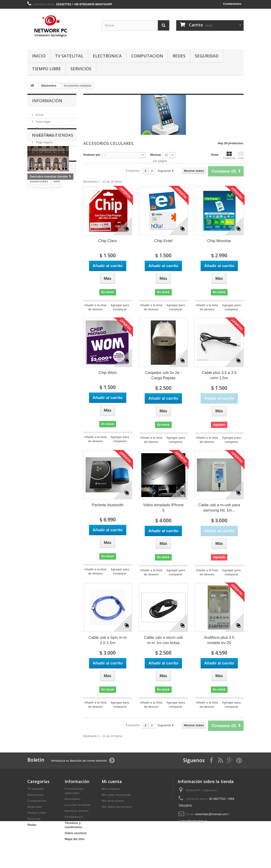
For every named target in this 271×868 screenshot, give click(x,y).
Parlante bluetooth (108, 505)
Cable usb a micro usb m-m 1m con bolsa (163, 640)
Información (47, 101)
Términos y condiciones (51, 127)
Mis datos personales (117, 807)
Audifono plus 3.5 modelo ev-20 (219, 640)
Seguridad (207, 56)
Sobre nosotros (46, 134)
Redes (179, 56)
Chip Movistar (219, 241)
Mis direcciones (113, 801)
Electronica (107, 56)
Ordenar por (92, 155)
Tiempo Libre (46, 69)
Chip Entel (163, 241)
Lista (241, 155)
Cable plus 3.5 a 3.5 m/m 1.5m (219, 375)
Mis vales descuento (116, 795)
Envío (39, 113)
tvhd (56, 237)
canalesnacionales (43, 251)
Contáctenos (232, 4)
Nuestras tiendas (47, 147)
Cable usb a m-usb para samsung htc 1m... (219, 508)
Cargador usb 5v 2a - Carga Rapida (163, 375)
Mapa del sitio (75, 839)
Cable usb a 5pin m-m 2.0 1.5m (108, 640)
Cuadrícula (229, 155)
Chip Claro (108, 241)
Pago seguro (44, 140)
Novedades (73, 799)
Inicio (39, 56)
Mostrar (156, 155)
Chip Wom (108, 373)
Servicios (81, 69)
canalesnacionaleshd (45, 244)
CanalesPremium (42, 264)
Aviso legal (43, 120)
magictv (67, 251)
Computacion (147, 56)
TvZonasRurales (41, 271)
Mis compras (111, 789)
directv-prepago (41, 258)
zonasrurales (39, 237)
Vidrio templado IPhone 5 (163, 508)
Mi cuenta (112, 781)
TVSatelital (37, 278)
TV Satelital (69, 56)
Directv (63, 258)
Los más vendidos (78, 805)
